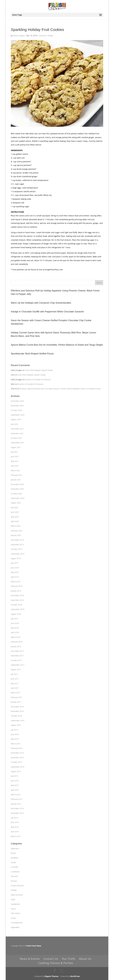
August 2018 (16, 614)
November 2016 (17, 711)
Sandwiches (16, 904)
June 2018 (15, 623)
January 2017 (16, 702)
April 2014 (15, 832)
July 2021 (14, 452)
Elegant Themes (51, 976)
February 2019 (17, 586)
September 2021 (18, 443)
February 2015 (17, 799)
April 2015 (15, 790)
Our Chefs (69, 959)
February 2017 (17, 697)
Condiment (15, 872)
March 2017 (16, 693)
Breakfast (15, 858)
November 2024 (17, 406)
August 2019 (16, 558)
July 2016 (14, 730)
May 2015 (15, 785)
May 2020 (15, 517)
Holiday (50, 36)
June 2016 (15, 734)
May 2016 (15, 739)
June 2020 (15, 512)
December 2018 (17, 595)
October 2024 (16, 410)
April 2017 (15, 688)
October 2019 (16, 549)
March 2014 (16, 836)
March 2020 (16, 526)
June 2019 (15, 568)
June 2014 (15, 822)
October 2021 (16, 438)
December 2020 (17, 484)
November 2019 (17, 545)
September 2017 (18, 665)
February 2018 (17, 642)
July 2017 (14, 674)
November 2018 (17, 600)
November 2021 (17, 433)
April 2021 (15, 466)
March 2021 (16, 470)
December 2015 (17, 753)
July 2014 (14, 818)
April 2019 (15, 577)
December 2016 (17, 707)
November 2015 (17, 758)
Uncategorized (17, 923)
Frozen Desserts (17, 886)
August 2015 (16, 771)
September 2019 (18, 554)
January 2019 (16, 591)
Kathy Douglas (19, 36)
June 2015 (15, 781)
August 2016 (16, 725)
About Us (85, 959)
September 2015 (18, 767)
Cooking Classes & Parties (56, 963)
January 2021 (16, 480)
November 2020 (17, 489)
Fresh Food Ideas (34, 946)
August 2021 (16, 447)
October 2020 (16, 494)
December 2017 (17, 651)
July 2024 (14, 424)
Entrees (14, 881)
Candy (13, 862)
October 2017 (16, 660)
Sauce (13, 909)
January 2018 (16, 646)
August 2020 (16, 503)
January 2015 (16, 804)
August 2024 (16, 419)
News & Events (17, 895)
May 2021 (15, 461)
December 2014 (17, 808)
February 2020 (17, 531)
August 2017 (16, 669)
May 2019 (15, 572)
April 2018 (15, 632)
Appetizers (15, 848)
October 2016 (16, 716)
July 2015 (14, 776)
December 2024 (17, 401)
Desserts (43, 36)
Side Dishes (16, 913)
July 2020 (14, 507)
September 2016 (18, 720)
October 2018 (16, 605)
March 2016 (16, 744)
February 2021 (17, 475)
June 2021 (15, 456)
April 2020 (15, 521)
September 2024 (18, 415)
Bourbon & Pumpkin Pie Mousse (38, 379)
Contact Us (51, 959)
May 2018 (15, 628)
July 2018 (14, 619)
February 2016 (17, 748)
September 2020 (18, 498)
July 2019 (14, 563)
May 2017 (15, 683)
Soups (13, 918)
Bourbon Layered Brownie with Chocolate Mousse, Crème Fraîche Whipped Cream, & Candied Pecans (60, 389)
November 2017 (17, 656)
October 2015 (16, 762)
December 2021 (17, 429)
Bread (13, 853)
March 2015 (16, 795)
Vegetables (15, 927)
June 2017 (15, 679)
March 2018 (16, 637)
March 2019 (16, 582)
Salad (13, 899)
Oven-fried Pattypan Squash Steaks (39, 370)
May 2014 (15, 827)
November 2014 (17, 813)
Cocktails (14, 867)
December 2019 (17, 540)
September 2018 (18, 609)
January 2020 (16, 535)
